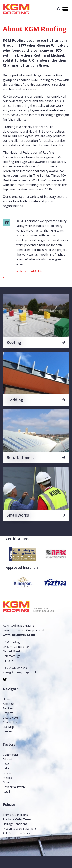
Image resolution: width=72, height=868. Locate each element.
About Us (9, 704)
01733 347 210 (18, 668)
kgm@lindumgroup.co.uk (20, 672)
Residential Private (14, 787)
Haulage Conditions (15, 824)
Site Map (8, 727)
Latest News (11, 718)
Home (7, 699)
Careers (8, 731)
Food (6, 764)
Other (6, 782)
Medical (8, 778)
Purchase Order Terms (17, 819)
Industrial (9, 768)
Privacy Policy (11, 838)
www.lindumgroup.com (19, 635)
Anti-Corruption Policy (16, 833)
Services (8, 708)
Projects (8, 713)
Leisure (7, 773)
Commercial (10, 755)
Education (9, 759)
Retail (6, 791)
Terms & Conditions (15, 815)
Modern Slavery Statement (19, 829)
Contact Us (10, 722)
